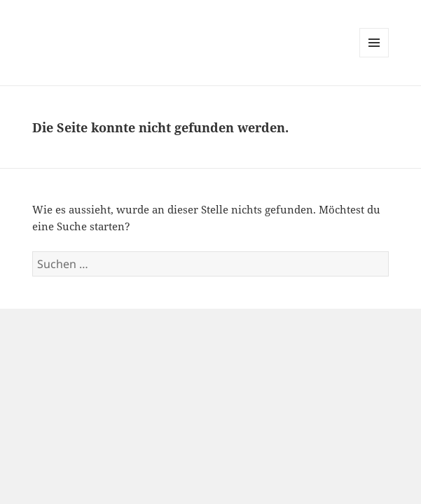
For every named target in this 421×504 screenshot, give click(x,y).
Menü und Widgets (374, 57)
